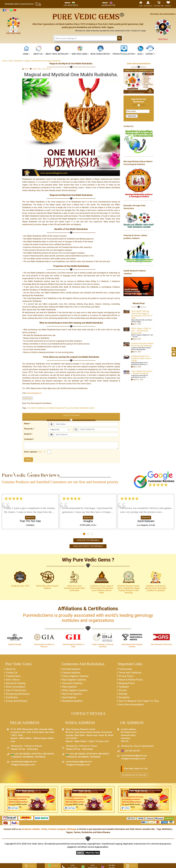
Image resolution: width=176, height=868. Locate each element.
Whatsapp (72, 829)
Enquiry (131, 866)
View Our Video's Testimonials (88, 546)
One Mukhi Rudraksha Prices (58, 408)
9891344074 (49, 754)
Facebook (26, 829)
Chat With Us (53, 866)
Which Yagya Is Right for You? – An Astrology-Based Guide (141, 331)
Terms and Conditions (130, 673)
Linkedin (36, 829)
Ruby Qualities (70, 687)
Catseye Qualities (71, 673)
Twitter (44, 829)
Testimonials (125, 669)
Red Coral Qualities (72, 694)
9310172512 (37, 754)
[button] (80, 50)
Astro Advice (13, 680)
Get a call (29, 866)
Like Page (14, 808)
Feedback (124, 687)
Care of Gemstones (16, 690)
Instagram (61, 829)
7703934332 (16, 757)
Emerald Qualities (71, 669)
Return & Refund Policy (131, 680)
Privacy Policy (126, 676)
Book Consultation (16, 687)
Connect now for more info (134, 775)
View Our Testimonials (88, 540)
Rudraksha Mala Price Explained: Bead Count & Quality (141, 358)
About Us (11, 669)
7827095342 (40, 757)
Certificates (12, 697)
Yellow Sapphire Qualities (75, 676)
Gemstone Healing (16, 683)
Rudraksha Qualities (72, 701)
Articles (123, 690)
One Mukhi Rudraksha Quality (82, 408)
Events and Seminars (17, 701)
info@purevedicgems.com (23, 765)
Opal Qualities (69, 697)
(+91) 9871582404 (21, 754)
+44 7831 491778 (130, 751)
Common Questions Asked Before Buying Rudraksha (142, 345)
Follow (127, 808)
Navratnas (47, 69)
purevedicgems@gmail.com (24, 762)
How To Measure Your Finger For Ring (139, 701)
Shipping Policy (127, 683)
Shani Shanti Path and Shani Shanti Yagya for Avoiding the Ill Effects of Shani (142, 315)
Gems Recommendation (139, 64)
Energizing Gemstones (18, 694)
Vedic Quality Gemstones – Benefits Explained (142, 372)
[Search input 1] (86, 38)
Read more (30, 518)
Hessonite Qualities (72, 683)
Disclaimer (124, 697)
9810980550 (28, 757)
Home (4, 61)
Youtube (52, 829)
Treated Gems (13, 676)
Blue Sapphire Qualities (74, 680)
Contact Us (12, 673)
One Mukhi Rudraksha (36, 408)
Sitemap (123, 694)
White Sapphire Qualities (75, 690)
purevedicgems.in (34, 393)
